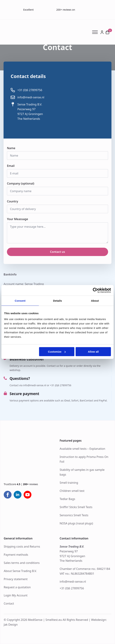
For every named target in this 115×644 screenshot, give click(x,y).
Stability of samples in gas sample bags (82, 472)
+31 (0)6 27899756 (72, 588)
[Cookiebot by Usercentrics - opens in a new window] (95, 290)
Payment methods (16, 555)
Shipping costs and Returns (22, 547)
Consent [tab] (20, 301)
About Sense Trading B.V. (20, 571)
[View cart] (108, 32)
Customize (57, 352)
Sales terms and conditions (22, 563)
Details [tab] (57, 301)
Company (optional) (21, 183)
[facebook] (8, 495)
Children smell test (72, 491)
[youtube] (28, 495)
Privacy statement (16, 579)
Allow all (93, 352)
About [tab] (95, 301)
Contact (9, 603)
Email (12, 166)
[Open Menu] (96, 32)
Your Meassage (19, 219)
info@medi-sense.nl (73, 582)
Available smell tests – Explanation (82, 449)
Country (14, 201)
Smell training (69, 483)
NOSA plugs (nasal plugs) (76, 523)
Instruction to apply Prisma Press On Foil (84, 459)
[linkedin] (18, 495)
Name (12, 148)
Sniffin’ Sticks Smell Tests (76, 507)
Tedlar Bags (67, 499)
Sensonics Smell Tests (74, 515)
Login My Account (16, 595)
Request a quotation (17, 587)
